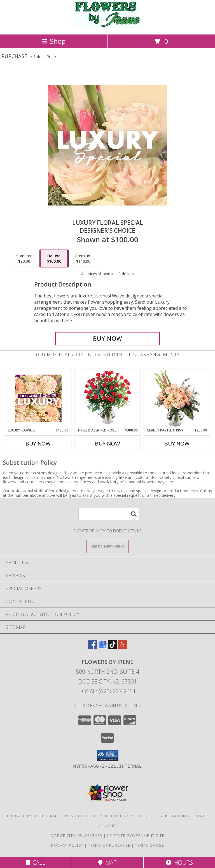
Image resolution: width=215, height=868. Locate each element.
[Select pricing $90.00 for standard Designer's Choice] (24, 258)
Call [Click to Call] (36, 863)
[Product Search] (109, 514)
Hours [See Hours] (179, 863)
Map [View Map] (107, 863)
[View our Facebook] (92, 647)
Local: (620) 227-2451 (107, 691)
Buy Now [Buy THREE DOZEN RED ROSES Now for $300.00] (107, 444)
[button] (108, 756)
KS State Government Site (136, 835)
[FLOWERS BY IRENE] (107, 26)
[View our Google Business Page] (102, 647)
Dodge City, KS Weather (77, 835)
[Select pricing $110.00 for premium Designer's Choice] (83, 258)
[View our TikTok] (113, 647)
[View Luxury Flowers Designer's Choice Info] (38, 398)
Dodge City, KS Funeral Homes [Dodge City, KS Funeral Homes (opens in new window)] (40, 816)
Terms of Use (149, 845)
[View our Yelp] (123, 647)
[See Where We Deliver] (107, 546)
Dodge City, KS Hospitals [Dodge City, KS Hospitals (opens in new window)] (106, 816)
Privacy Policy (67, 845)
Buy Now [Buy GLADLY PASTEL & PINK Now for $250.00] (177, 444)
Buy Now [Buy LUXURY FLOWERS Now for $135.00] (38, 444)
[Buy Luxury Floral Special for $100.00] (107, 339)
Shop (54, 41)
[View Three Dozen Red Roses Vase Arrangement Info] (108, 398)
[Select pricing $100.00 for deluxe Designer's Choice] (54, 258)
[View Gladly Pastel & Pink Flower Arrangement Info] (177, 398)
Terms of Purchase (109, 845)
